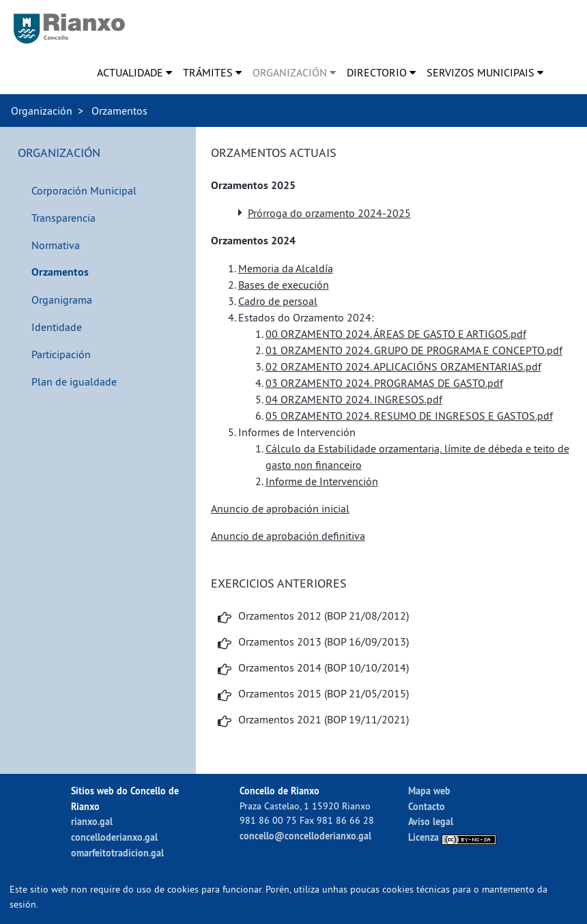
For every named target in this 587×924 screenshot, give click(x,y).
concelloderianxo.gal (114, 837)
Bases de (260, 285)
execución (305, 285)
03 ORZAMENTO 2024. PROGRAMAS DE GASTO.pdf (384, 383)
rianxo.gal (92, 821)
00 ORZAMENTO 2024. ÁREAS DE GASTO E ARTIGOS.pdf (396, 334)
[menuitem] (134, 72)
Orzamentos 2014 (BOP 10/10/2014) (324, 667)
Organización (42, 111)
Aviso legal (431, 821)
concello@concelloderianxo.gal (305, 836)
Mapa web (429, 791)
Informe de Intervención (322, 481)
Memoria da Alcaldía (286, 268)
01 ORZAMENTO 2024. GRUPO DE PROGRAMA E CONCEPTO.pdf (414, 350)
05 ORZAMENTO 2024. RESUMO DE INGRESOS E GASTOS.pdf (409, 416)
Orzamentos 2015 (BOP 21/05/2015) (324, 693)
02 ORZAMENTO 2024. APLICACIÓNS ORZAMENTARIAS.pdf (403, 366)
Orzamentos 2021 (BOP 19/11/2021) (324, 719)
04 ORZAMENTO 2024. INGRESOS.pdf (354, 399)
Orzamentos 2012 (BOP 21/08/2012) (324, 616)
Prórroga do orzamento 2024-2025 (329, 213)
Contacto (427, 806)
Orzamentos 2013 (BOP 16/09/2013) (324, 641)
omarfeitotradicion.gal (117, 853)
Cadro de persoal (278, 301)
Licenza (452, 837)
